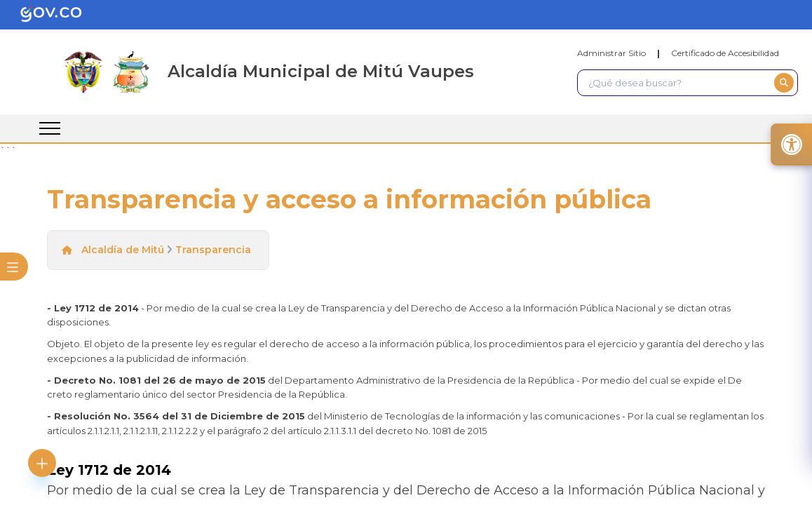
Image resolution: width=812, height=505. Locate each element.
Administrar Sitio (611, 53)
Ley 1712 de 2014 (109, 470)
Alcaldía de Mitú (123, 250)
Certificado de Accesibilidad (725, 53)
